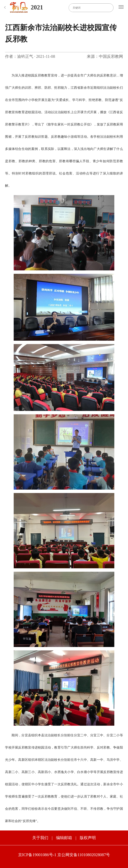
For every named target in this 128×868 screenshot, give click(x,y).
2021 (37, 7)
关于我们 (40, 838)
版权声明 (88, 838)
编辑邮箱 (64, 838)
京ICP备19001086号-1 (37, 855)
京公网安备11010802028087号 (84, 855)
